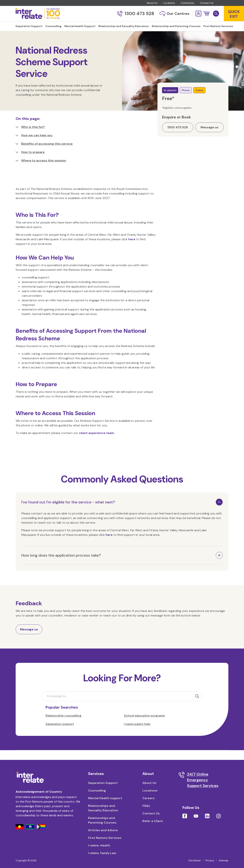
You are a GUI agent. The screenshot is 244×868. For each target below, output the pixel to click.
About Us (152, 3)
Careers (148, 798)
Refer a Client (153, 821)
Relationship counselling (63, 725)
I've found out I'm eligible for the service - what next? (68, 512)
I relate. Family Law (102, 853)
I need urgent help (137, 733)
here (132, 249)
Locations (169, 3)
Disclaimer (195, 860)
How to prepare (30, 162)
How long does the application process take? (61, 565)
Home (20, 38)
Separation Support (103, 783)
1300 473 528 (136, 13)
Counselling (35, 38)
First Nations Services (105, 838)
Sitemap (224, 860)
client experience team (96, 442)
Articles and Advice (103, 830)
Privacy (210, 860)
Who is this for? (30, 136)
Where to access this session (41, 170)
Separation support (60, 733)
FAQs (146, 806)
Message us (29, 639)
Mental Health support (105, 798)
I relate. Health (99, 845)
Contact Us (207, 3)
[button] (206, 14)
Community (187, 3)
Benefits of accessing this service (44, 153)
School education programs (144, 725)
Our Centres (175, 14)
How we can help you (34, 145)
